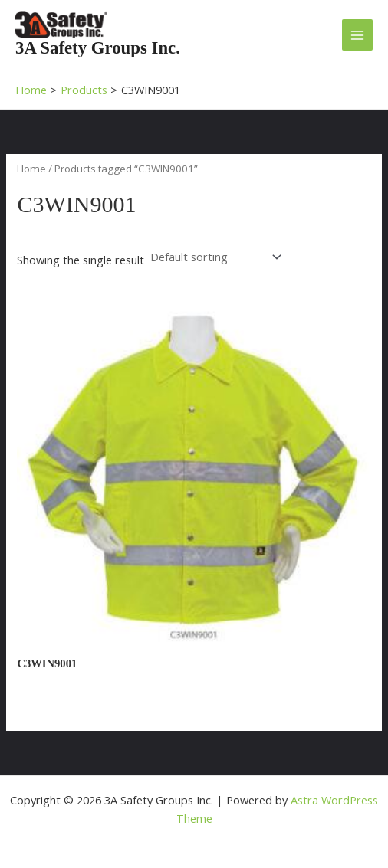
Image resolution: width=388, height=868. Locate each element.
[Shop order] (214, 257)
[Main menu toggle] (357, 34)
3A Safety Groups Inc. (98, 48)
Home (31, 169)
